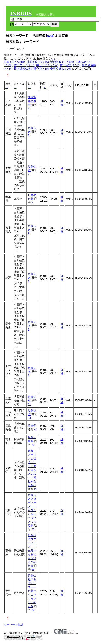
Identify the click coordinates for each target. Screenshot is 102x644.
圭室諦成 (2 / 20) (60, 69)
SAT (50, 36)
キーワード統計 (14, 625)
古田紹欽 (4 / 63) (70, 65)
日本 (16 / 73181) (14, 62)
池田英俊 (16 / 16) (38, 62)
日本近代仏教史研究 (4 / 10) (31, 69)
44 (36, 429)
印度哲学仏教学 (32, 101)
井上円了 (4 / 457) (47, 65)
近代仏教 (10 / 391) (62, 62)
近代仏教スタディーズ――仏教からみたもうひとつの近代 (32, 510)
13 (29, 418)
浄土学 (32, 426)
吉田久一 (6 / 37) (24, 65)
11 (29, 404)
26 (33, 445)
